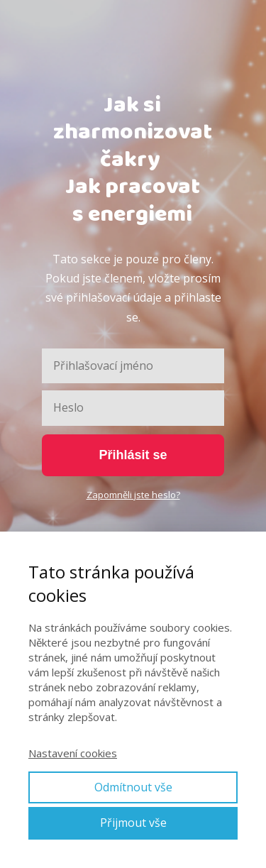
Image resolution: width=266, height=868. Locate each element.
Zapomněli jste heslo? (133, 495)
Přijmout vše (133, 823)
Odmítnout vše (133, 787)
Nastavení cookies (73, 753)
